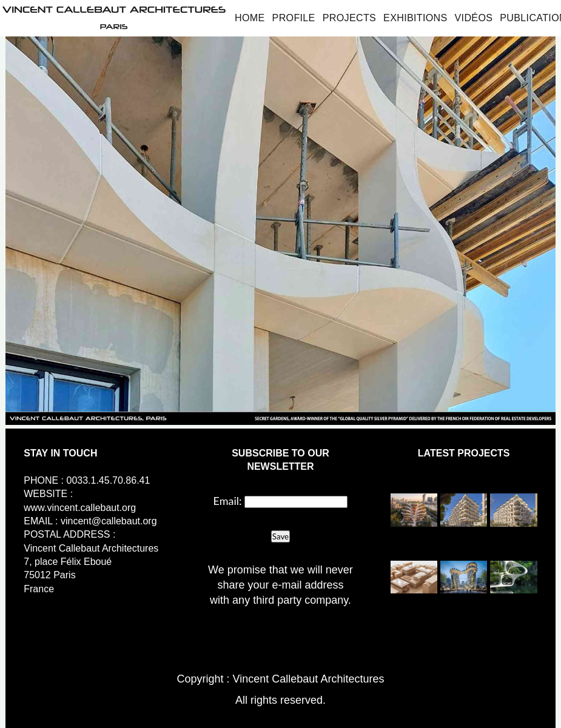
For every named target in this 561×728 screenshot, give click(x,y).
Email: (228, 501)
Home (250, 18)
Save (280, 536)
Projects (349, 18)
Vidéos (474, 18)
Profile (294, 18)
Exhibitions (415, 18)
